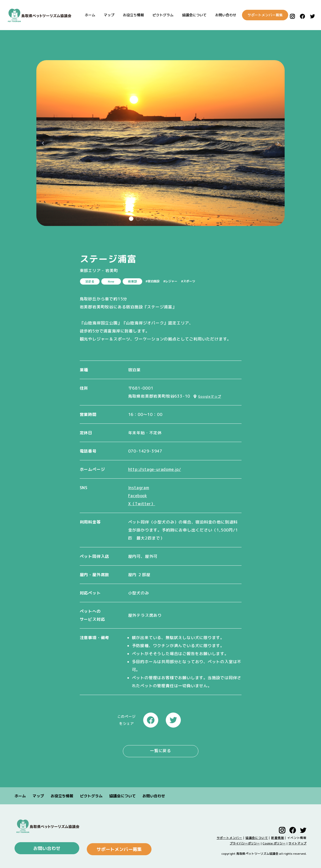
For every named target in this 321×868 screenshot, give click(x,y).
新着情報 (277, 837)
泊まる (90, 281)
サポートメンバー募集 (261, 15)
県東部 (132, 281)
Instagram (139, 488)
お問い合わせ (221, 15)
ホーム (86, 15)
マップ (105, 15)
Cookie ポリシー (274, 842)
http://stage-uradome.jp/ (155, 469)
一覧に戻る (160, 751)
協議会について (190, 15)
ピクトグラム (159, 15)
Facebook (138, 496)
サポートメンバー (229, 837)
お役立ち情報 (129, 15)
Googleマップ (210, 396)
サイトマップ (297, 842)
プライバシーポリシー (245, 842)
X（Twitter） (142, 504)
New (111, 281)
